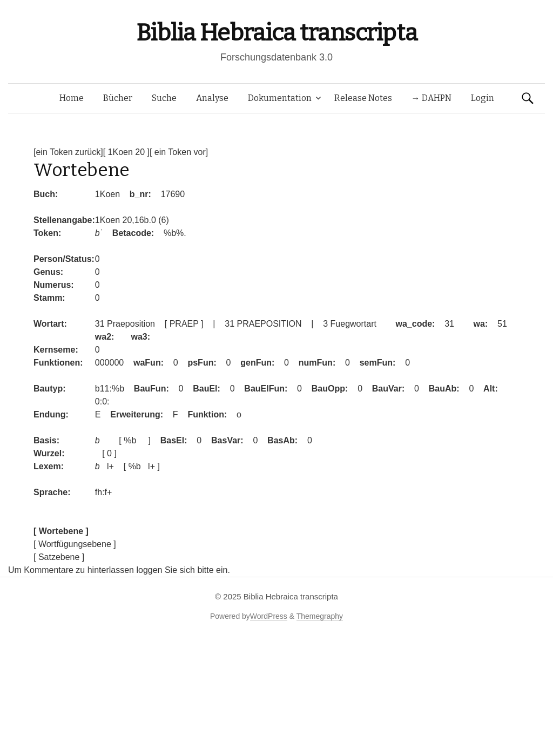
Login (483, 98)
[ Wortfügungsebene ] (75, 544)
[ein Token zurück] (68, 152)
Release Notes (363, 98)
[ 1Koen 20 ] (126, 152)
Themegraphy (320, 616)
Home (72, 98)
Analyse (212, 98)
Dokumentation (280, 98)
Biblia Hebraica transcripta (276, 33)
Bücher (118, 98)
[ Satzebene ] (59, 557)
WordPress (269, 616)
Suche (164, 98)
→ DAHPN (431, 98)
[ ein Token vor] (179, 152)
